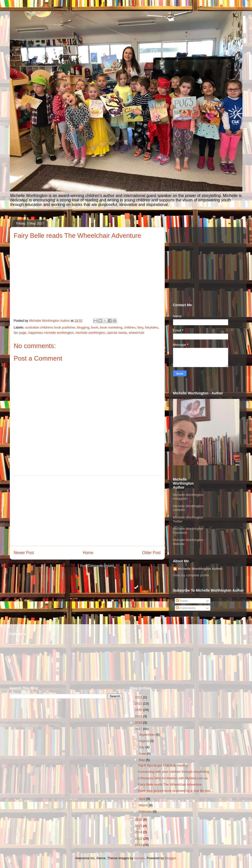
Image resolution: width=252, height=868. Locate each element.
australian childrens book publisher (50, 327)
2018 (139, 723)
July (142, 747)
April (142, 799)
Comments (186, 608)
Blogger (170, 858)
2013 (139, 839)
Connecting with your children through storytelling (174, 772)
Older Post (151, 553)
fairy (140, 327)
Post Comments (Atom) (97, 566)
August (144, 741)
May (142, 760)
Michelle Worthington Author (200, 569)
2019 (139, 716)
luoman (140, 858)
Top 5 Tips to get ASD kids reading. (163, 765)
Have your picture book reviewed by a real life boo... (175, 791)
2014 (139, 832)
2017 (139, 729)
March (144, 805)
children (130, 327)
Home (88, 553)
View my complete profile (191, 575)
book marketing (111, 327)
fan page (20, 333)
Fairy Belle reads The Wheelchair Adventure (170, 784)
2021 (139, 703)
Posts (182, 601)
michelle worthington (90, 333)
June (143, 754)
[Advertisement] (87, 511)
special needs (117, 333)
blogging (83, 327)
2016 (139, 820)
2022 (139, 697)
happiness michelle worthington (51, 333)
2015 (139, 826)
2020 (139, 710)
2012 (139, 845)
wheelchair (136, 333)
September (147, 735)
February (146, 811)
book (95, 327)
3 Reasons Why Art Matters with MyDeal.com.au (173, 778)
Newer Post (24, 553)
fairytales (151, 327)
